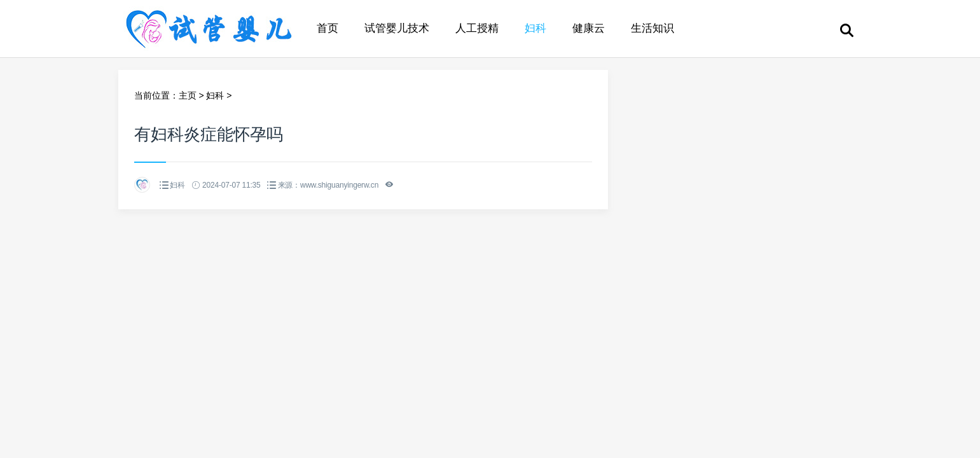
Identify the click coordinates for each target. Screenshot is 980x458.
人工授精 (477, 28)
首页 (328, 28)
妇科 (535, 28)
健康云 (589, 28)
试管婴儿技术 (397, 28)
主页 (188, 95)
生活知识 (652, 28)
